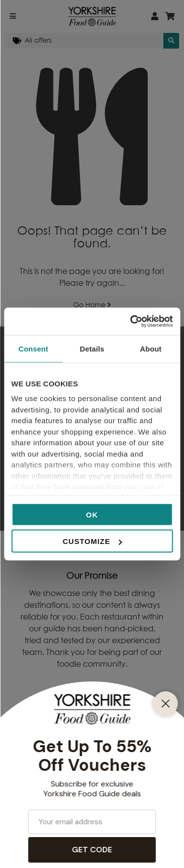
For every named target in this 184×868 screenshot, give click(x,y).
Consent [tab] (33, 348)
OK (92, 514)
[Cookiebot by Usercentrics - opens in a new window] (131, 322)
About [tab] (151, 348)
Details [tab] (92, 348)
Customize (92, 541)
